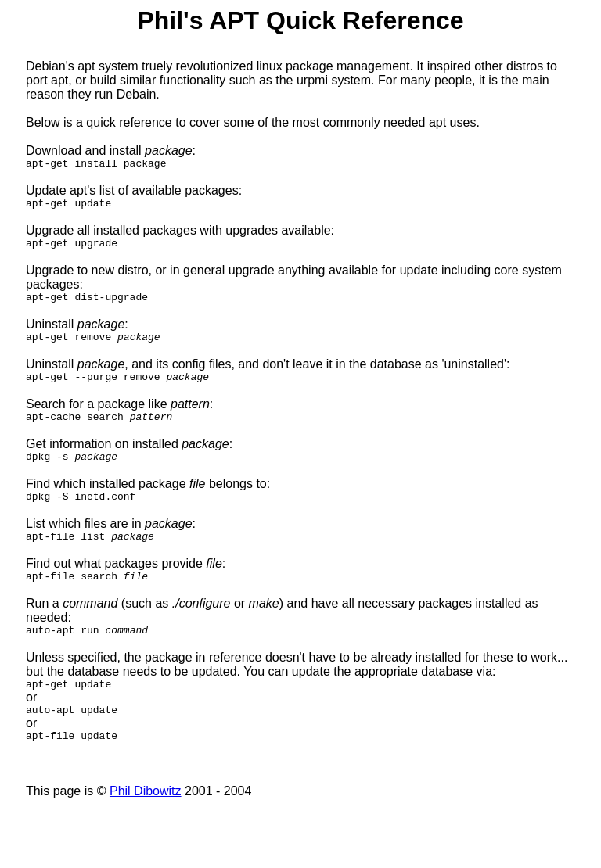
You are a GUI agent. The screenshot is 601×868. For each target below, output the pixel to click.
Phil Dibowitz (146, 826)
